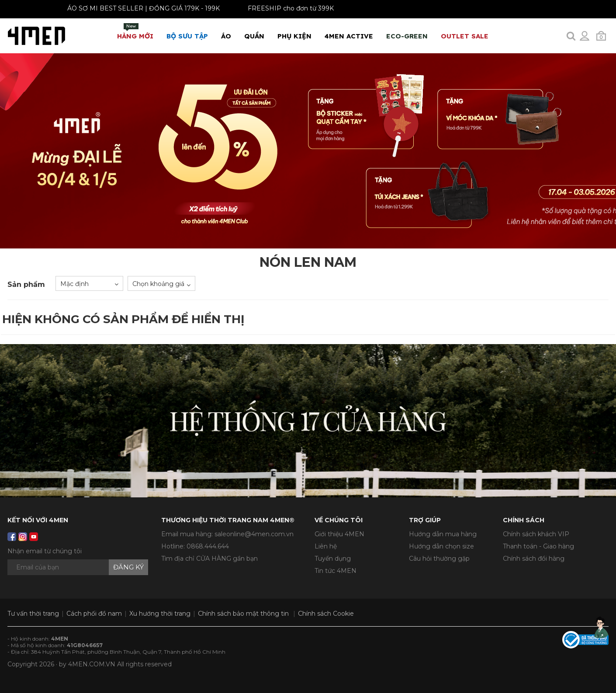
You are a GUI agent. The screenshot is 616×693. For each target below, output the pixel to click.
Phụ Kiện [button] (294, 36)
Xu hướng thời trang (160, 614)
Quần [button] (254, 36)
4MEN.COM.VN (92, 664)
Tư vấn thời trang (33, 614)
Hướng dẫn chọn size (441, 546)
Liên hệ (326, 546)
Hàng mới (135, 32)
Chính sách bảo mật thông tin (243, 614)
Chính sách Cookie (326, 614)
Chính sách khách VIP (536, 534)
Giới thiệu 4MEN (339, 534)
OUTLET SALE (465, 36)
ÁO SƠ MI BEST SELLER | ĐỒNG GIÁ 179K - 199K (140, 8)
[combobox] (89, 283)
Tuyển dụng (333, 559)
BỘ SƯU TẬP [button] (187, 36)
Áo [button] (226, 36)
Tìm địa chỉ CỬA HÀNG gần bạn (209, 559)
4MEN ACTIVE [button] (349, 36)
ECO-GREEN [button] (407, 36)
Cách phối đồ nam (94, 614)
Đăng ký (128, 567)
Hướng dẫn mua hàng (443, 534)
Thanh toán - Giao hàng (538, 546)
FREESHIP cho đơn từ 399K (288, 8)
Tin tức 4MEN (336, 571)
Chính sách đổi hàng (534, 559)
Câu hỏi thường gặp (439, 559)
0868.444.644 (208, 546)
